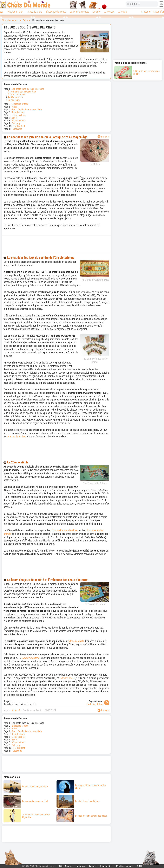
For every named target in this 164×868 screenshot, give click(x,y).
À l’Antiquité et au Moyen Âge (22, 92)
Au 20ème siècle (16, 97)
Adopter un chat (15, 12)
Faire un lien (106, 866)
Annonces (109, 12)
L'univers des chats (79, 12)
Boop (14, 118)
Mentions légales (124, 866)
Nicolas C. (16, 710)
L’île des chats (19, 115)
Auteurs (93, 866)
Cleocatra (18, 129)
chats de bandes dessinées (65, 530)
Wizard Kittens (19, 121)
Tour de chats (18, 112)
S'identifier (159, 12)
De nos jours (14, 100)
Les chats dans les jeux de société (28, 89)
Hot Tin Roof (19, 126)
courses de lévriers (17, 436)
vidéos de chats (76, 641)
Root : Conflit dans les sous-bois (27, 110)
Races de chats (35, 12)
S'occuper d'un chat (56, 12)
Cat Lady (16, 123)
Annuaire (123, 12)
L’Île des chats (67, 678)
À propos (81, 866)
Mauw (15, 107)
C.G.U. (139, 866)
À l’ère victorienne (16, 94)
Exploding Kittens (20, 104)
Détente (97, 12)
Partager (103, 137)
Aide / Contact (66, 866)
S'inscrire (146, 12)
